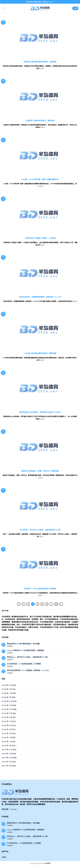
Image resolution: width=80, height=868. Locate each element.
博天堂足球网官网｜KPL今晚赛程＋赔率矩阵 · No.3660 (28, 670)
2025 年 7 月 (7, 721)
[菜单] (3, 8)
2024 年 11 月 (7, 754)
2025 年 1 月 (7, 746)
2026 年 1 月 (7, 697)
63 (56, 604)
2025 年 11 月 (7, 705)
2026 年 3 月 (7, 689)
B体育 (4, 857)
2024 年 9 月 (7, 762)
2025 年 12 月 (7, 701)
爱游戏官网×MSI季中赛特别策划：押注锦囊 (23, 644)
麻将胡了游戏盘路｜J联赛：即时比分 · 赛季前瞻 (40, 471)
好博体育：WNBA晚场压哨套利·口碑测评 (40, 589)
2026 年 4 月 (7, 685)
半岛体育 (47, 863)
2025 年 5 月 (7, 729)
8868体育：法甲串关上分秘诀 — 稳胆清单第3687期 (40, 530)
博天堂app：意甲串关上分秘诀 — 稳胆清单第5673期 (27, 657)
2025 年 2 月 (7, 741)
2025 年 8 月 (7, 717)
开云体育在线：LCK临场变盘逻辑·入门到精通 (24, 664)
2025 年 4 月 (7, 733)
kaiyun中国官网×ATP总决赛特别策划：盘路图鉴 (25, 650)
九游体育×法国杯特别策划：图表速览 (40, 121)
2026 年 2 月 (7, 693)
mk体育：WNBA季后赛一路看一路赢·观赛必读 (40, 179)
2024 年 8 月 (7, 766)
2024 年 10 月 (7, 758)
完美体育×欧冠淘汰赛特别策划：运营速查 (40, 62)
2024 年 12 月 (7, 750)
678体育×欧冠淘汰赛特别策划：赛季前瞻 (40, 353)
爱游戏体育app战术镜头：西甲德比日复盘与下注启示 (40, 412)
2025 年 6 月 (7, 725)
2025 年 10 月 (7, 709)
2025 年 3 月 (7, 737)
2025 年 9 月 (7, 713)
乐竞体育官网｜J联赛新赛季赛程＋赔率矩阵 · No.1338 (40, 297)
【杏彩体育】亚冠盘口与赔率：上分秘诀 (40, 238)
